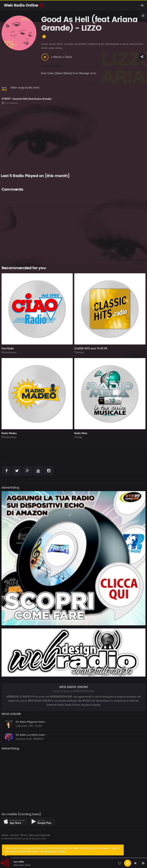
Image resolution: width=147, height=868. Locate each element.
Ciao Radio (8, 348)
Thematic (79, 352)
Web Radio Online (22, 865)
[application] (73, 863)
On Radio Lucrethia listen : (31, 735)
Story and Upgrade (39, 835)
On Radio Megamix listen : (31, 722)
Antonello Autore (39, 839)
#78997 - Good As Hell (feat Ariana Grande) (26, 99)
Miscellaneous (9, 352)
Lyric (4, 87)
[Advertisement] (73, 232)
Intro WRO (19, 862)
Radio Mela (81, 433)
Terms (24, 835)
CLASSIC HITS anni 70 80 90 (91, 348)
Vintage (78, 437)
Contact (14, 835)
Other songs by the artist (25, 87)
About (5, 835)
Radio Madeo (9, 433)
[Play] (128, 863)
